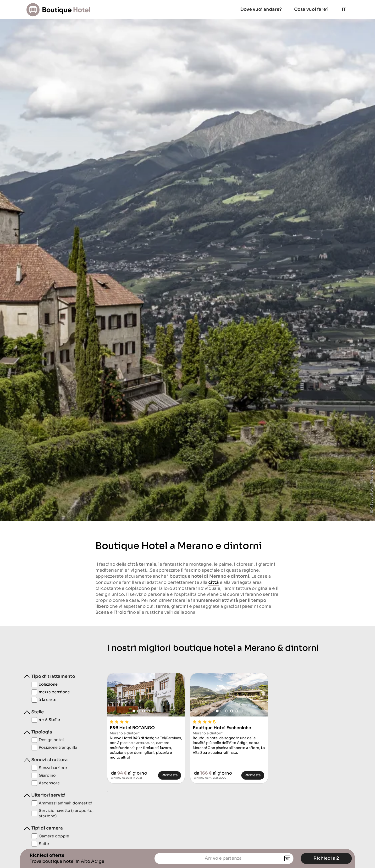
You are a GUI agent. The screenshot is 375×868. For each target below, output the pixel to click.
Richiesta (170, 775)
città (214, 582)
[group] (146, 695)
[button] (134, 711)
